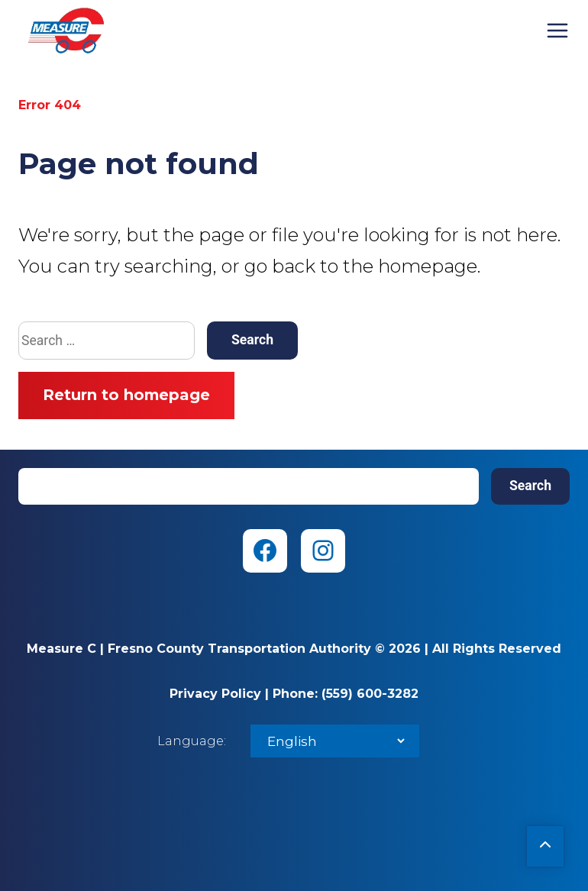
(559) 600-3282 (370, 694)
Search (530, 486)
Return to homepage (126, 395)
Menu (557, 31)
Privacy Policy (215, 694)
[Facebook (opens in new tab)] (265, 550)
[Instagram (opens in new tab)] (323, 550)
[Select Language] (335, 741)
